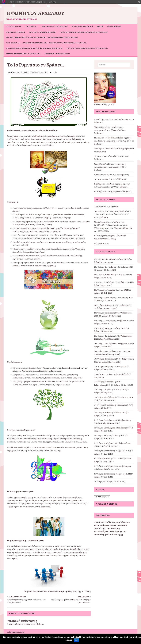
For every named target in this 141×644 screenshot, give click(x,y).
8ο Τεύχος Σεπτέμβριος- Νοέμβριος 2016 (112, 428)
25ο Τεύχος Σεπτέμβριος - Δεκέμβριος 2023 (113, 297)
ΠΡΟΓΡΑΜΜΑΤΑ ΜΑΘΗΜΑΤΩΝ (42, 32)
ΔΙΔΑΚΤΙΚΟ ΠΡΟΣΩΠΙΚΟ (82, 27)
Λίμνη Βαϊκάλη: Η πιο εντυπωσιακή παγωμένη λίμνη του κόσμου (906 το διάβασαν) (110, 167)
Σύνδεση (52, 2)
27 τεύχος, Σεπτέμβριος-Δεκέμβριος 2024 (112, 282)
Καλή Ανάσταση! (101, 243)
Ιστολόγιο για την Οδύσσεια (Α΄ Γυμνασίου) (87, 48)
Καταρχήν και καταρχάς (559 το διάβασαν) (113, 191)
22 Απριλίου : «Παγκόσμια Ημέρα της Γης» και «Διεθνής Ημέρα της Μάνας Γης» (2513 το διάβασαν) (114, 141)
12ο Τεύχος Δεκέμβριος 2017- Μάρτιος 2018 (113, 397)
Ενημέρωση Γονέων (15, 32)
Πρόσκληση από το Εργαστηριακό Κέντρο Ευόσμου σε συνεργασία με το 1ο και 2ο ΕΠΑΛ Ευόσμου (112, 214)
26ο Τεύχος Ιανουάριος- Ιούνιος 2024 (111, 290)
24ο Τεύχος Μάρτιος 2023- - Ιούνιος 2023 (113, 305)
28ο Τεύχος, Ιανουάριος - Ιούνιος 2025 (111, 274)
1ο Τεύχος (98, 481)
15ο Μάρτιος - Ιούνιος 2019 (106, 374)
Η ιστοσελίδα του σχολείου (55, 27)
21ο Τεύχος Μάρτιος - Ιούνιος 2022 (110, 328)
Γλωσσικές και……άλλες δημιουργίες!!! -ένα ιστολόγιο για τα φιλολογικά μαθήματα (46, 43)
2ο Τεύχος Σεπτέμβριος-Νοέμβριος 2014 (112, 474)
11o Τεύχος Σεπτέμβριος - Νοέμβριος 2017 (113, 405)
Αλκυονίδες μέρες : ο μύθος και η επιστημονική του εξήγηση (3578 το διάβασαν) (109, 130)
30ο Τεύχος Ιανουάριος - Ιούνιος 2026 (111, 259)
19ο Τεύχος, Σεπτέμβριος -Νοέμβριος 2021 (113, 343)
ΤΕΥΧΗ (100, 27)
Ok (76, 640)
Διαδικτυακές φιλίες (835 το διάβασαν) (111, 174)
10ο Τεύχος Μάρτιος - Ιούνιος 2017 (110, 412)
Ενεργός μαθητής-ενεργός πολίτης (23, 53)
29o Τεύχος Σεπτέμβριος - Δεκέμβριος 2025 (113, 267)
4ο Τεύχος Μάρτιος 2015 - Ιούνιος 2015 (111, 458)
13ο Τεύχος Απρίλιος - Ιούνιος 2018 (110, 389)
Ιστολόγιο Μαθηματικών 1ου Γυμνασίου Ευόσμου (84, 32)
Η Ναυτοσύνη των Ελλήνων (106, 206)
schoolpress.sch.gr (16, 632)
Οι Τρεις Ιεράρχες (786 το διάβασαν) (110, 179)
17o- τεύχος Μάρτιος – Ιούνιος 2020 (110, 366)
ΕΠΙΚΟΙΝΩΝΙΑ (32, 27)
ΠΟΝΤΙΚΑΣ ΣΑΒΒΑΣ (20, 72)
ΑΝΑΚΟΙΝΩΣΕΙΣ (114, 27)
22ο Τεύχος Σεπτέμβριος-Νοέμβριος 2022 (112, 320)
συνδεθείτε (38, 624)
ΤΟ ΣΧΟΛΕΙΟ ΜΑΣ (13, 27)
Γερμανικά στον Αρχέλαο (57, 53)
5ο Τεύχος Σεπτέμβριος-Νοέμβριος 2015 (112, 451)
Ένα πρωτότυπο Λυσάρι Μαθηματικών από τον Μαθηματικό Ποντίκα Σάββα (42, 37)
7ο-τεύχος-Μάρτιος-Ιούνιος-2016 (109, 435)
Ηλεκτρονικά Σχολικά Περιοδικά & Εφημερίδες (27, 2)
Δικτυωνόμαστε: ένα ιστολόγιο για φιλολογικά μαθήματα (34, 48)
